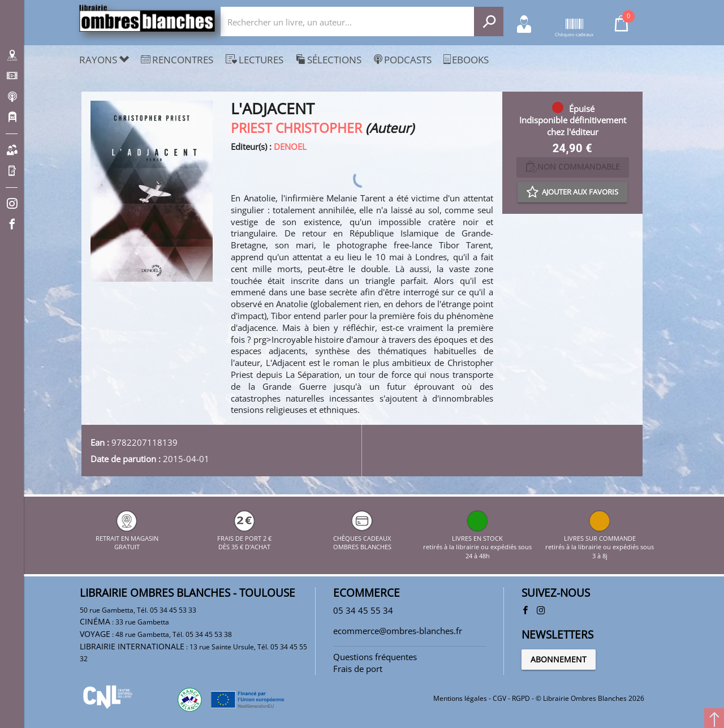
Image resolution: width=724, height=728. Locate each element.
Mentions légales (460, 698)
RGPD (521, 698)
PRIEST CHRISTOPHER (296, 128)
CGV (499, 698)
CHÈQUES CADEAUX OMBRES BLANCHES (362, 538)
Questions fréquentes (375, 657)
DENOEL (290, 147)
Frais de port (358, 669)
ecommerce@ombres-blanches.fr (398, 631)
